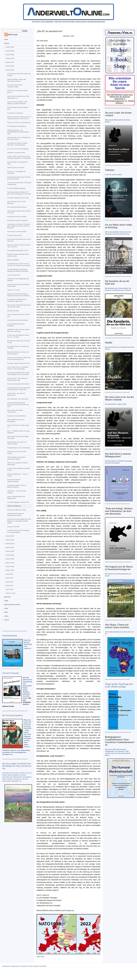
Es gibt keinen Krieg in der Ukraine (17, 217)
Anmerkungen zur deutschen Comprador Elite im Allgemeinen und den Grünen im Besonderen (19, 226)
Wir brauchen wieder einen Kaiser (17, 510)
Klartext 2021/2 (10, 544)
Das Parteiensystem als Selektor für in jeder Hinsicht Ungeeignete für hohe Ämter (19, 193)
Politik (6, 601)
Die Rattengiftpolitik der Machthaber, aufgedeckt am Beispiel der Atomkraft (18, 270)
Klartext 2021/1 (10, 547)
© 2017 (30, 966)
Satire (6, 612)
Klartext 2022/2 (10, 536)
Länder (7, 616)
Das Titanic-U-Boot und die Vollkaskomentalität (15, 86)
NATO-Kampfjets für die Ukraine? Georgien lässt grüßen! (16, 458)
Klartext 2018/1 (10, 570)
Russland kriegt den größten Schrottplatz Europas (19, 469)
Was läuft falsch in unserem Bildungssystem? (118, 455)
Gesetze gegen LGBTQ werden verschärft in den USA (19, 212)
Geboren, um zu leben (13, 290)
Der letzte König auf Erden (15, 235)
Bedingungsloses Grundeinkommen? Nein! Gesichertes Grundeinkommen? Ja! (120, 741)
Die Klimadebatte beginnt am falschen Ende (18, 108)
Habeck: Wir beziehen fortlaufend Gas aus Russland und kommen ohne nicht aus (19, 118)
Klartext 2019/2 (10, 559)
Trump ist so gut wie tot (14, 275)
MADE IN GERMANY (13, 260)
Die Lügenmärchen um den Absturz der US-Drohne (18, 347)
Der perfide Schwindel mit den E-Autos (18, 198)
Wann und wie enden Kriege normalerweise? (15, 411)
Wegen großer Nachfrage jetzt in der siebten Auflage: (119, 685)
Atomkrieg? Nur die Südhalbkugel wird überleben (18, 280)
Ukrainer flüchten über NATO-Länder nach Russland (19, 75)
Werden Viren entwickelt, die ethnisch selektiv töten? (18, 464)
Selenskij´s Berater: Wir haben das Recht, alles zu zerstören (19, 246)
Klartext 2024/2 (10, 58)
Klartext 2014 (10, 586)
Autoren (7, 620)
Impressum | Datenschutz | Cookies (14, 966)
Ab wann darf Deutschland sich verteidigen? (16, 325)
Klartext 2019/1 (10, 563)
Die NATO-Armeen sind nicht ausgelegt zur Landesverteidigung (18, 531)
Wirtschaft (8, 597)
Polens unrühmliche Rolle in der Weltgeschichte (16, 497)
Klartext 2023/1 (10, 70)
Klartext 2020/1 (10, 555)
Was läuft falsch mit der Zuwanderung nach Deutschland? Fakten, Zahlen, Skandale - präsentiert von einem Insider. (27, 688)
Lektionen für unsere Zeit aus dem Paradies (17, 452)
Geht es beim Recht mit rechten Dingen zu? (18, 426)
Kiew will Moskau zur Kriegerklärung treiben (17, 163)
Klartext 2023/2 (10, 66)
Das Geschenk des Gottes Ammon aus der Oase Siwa (19, 240)
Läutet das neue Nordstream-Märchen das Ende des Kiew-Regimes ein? (19, 359)
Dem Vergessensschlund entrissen (17, 207)
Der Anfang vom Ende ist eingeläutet (17, 220)
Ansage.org (69, 910)
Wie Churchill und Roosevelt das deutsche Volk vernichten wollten (19, 306)
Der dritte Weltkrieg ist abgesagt (16, 188)
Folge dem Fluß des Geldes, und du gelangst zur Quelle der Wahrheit (17, 103)
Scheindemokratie (10, 636)
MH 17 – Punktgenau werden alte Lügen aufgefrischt (18, 432)
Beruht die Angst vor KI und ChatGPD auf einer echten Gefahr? (19, 138)
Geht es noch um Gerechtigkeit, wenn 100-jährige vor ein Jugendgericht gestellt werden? (19, 521)
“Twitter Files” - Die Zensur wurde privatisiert (16, 492)
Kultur (6, 608)
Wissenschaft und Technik (12, 605)
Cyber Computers (40, 966)
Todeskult (110, 170)
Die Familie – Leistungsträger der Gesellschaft (16, 172)
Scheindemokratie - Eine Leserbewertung (19, 448)
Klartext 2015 (10, 582)
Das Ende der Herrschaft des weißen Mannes (17, 91)
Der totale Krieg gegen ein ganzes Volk (18, 502)
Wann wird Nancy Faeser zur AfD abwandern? (16, 202)
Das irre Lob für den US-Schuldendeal (18, 149)
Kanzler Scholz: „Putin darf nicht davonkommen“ (16, 394)
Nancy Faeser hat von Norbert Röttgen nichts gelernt (18, 437)
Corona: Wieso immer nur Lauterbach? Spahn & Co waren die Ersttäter (18, 368)
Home (6, 39)
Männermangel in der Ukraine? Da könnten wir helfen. (17, 443)
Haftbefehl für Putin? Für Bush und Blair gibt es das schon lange (18, 330)
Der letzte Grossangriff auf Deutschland (18, 384)
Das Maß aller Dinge (13, 311)
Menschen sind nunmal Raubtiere (17, 416)
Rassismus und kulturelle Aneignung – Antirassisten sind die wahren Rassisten (18, 295)
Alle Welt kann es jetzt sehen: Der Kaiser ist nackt (19, 342)
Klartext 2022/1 (10, 540)
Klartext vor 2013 (11, 593)
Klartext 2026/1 (10, 47)
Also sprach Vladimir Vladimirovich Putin (18, 363)
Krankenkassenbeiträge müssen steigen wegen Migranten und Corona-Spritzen (18, 374)
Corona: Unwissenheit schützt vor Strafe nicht (18, 315)
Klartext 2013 (10, 589)
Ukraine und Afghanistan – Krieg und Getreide (17, 475)
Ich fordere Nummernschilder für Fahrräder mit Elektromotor (19, 184)
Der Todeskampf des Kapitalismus (17, 126)
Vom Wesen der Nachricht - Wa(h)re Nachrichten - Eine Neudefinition (17, 144)
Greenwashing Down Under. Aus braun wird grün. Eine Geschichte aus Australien (19, 265)
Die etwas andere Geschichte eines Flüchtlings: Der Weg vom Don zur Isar (17, 766)
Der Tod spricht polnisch (12, 715)
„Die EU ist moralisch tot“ (14, 506)
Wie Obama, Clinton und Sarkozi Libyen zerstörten (117, 626)
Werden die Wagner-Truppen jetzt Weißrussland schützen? (17, 80)
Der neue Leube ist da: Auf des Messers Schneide (119, 398)
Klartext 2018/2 (10, 567)
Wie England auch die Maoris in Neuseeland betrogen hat (119, 568)
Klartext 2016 (10, 578)
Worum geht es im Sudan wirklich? (17, 232)
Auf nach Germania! (11, 673)
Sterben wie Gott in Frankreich (16, 168)
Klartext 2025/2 (10, 51)
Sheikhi (109, 343)
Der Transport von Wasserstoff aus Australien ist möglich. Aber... (17, 300)
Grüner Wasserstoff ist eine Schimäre (18, 320)
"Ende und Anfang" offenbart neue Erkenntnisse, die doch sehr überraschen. (119, 511)
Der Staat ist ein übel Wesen (15, 113)
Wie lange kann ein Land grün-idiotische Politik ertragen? (18, 285)
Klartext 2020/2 (10, 551)
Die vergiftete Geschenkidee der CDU (18, 250)
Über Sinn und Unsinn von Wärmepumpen (19, 122)
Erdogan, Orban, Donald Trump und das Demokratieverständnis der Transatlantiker (19, 157)
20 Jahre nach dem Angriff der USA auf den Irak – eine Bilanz (18, 336)
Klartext (7, 43)
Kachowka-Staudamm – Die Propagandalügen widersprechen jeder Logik (18, 132)
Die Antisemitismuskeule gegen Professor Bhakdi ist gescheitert (19, 178)
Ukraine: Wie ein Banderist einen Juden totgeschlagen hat (18, 97)
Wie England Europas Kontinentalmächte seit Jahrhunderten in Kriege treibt (19, 389)
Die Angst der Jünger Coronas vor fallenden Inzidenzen (17, 486)
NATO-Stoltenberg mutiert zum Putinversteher (16, 421)
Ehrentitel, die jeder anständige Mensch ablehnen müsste (18, 255)
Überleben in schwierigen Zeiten (16, 153)
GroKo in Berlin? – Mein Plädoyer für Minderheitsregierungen (17, 379)
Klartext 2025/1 (10, 55)
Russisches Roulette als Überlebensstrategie (14, 481)
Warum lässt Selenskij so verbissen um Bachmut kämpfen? (18, 353)
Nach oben (41, 957)
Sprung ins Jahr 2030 (13, 527)
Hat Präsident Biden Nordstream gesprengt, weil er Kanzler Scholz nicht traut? (18, 405)
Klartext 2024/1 (10, 62)
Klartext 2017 (10, 574)
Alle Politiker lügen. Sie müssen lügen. (18, 399)
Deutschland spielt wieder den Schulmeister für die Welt (16, 514)
